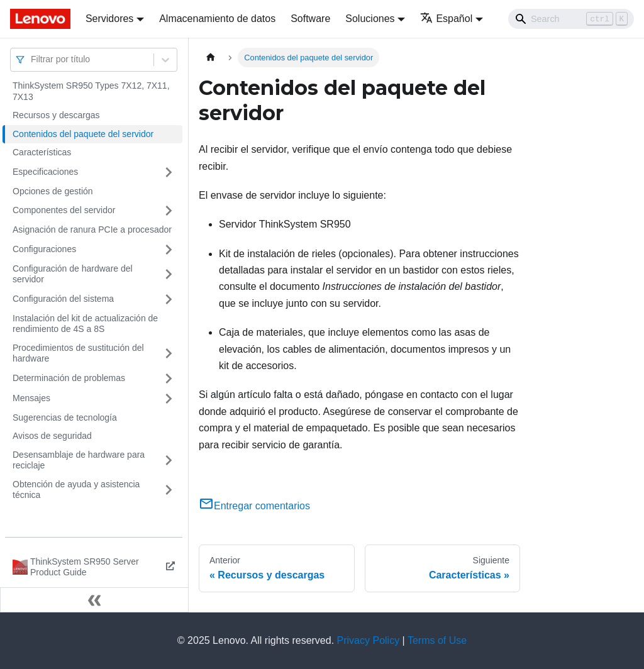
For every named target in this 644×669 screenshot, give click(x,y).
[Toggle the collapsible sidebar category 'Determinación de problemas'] (169, 379)
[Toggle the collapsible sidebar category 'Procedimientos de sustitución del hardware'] (169, 354)
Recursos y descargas (56, 115)
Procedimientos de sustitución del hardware (78, 353)
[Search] (571, 19)
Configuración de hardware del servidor (73, 274)
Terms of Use (437, 640)
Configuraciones (44, 249)
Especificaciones (45, 172)
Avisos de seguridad (52, 436)
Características (42, 152)
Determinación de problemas (69, 378)
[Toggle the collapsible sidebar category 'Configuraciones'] (169, 250)
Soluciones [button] (370, 19)
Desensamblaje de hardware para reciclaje (79, 460)
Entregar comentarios (254, 506)
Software (310, 19)
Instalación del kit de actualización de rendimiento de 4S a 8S (85, 324)
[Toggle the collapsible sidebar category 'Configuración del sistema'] (169, 299)
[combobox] (32, 59)
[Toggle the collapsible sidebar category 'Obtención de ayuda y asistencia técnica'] (169, 490)
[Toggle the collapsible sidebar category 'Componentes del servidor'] (169, 211)
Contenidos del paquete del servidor (83, 134)
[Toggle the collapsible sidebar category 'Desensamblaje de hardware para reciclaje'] (169, 461)
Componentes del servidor (64, 210)
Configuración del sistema (63, 299)
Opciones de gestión (53, 191)
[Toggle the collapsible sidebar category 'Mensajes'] (169, 399)
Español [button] (446, 19)
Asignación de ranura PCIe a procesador (92, 229)
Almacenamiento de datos (217, 19)
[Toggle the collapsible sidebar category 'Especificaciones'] (169, 172)
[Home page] (211, 58)
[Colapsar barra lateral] (94, 600)
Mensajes (31, 398)
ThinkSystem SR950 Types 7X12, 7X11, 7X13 (91, 91)
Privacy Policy (369, 640)
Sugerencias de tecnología (65, 417)
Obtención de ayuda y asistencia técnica (76, 490)
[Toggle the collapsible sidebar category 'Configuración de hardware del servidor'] (169, 274)
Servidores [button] (109, 19)
